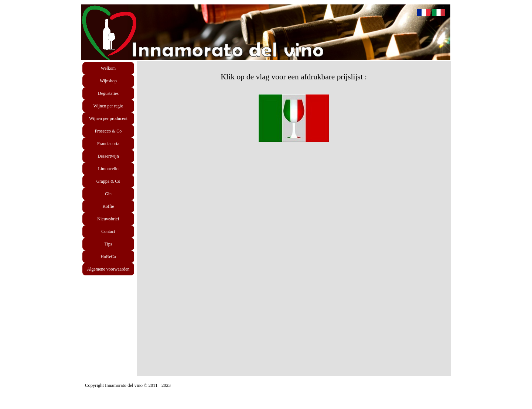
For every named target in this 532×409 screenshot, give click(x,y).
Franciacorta (108, 144)
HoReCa (108, 257)
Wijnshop (108, 81)
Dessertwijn (108, 156)
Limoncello (108, 169)
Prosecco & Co (108, 131)
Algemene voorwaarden (108, 269)
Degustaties (108, 93)
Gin (108, 194)
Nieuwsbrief (108, 219)
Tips (108, 244)
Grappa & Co (108, 181)
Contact (108, 231)
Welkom (108, 68)
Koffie (108, 206)
